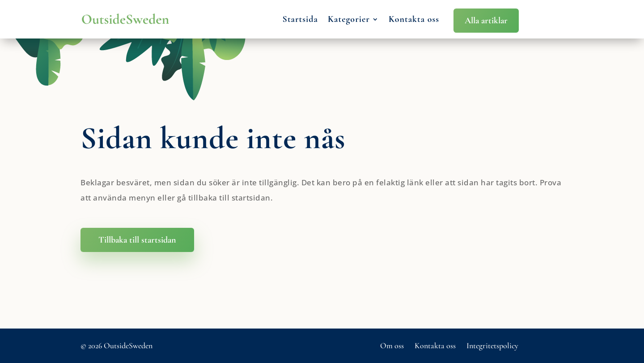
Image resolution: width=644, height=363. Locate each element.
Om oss (392, 346)
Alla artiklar (486, 21)
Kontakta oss (414, 19)
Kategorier (349, 19)
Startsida (300, 19)
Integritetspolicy (492, 346)
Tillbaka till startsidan (137, 240)
